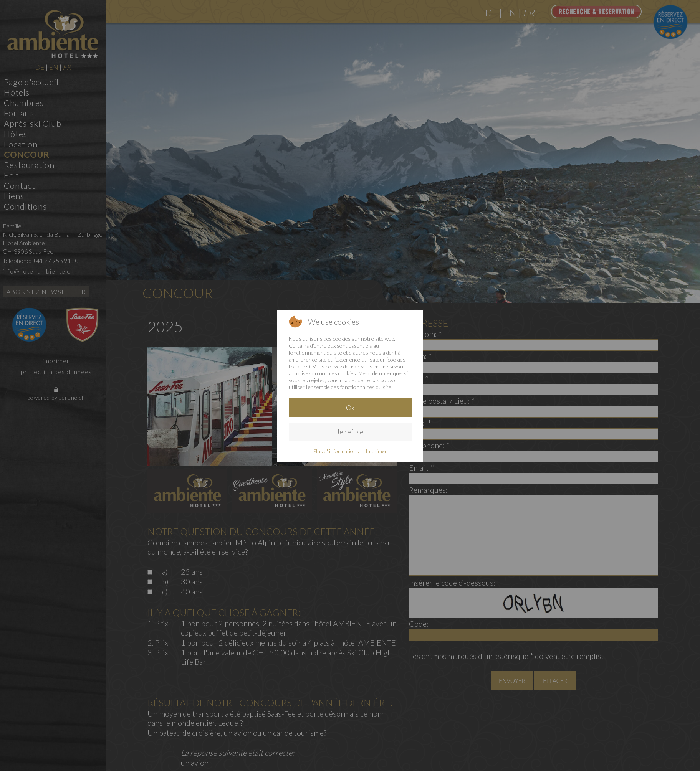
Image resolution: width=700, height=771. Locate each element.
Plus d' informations (336, 451)
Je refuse (350, 432)
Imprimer (376, 451)
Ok (350, 408)
